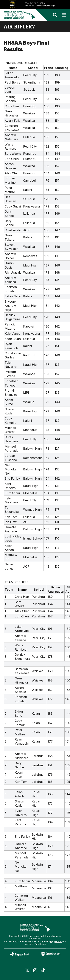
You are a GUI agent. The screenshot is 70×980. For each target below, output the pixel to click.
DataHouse (41, 944)
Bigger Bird (56, 941)
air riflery (19, 26)
